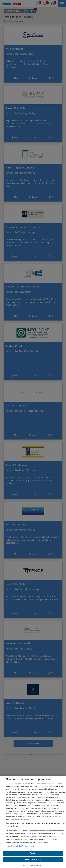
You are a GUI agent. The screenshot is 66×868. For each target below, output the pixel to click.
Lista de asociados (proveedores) (20, 846)
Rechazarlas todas (33, 859)
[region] (33, 822)
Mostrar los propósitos (33, 865)
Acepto (33, 853)
